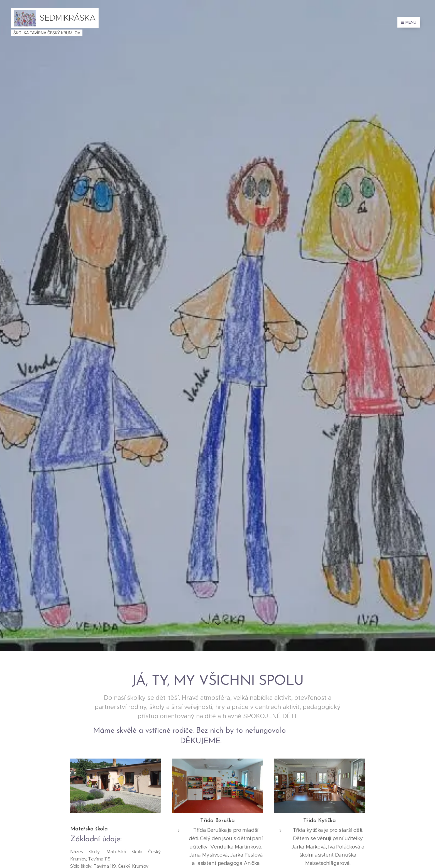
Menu (409, 22)
